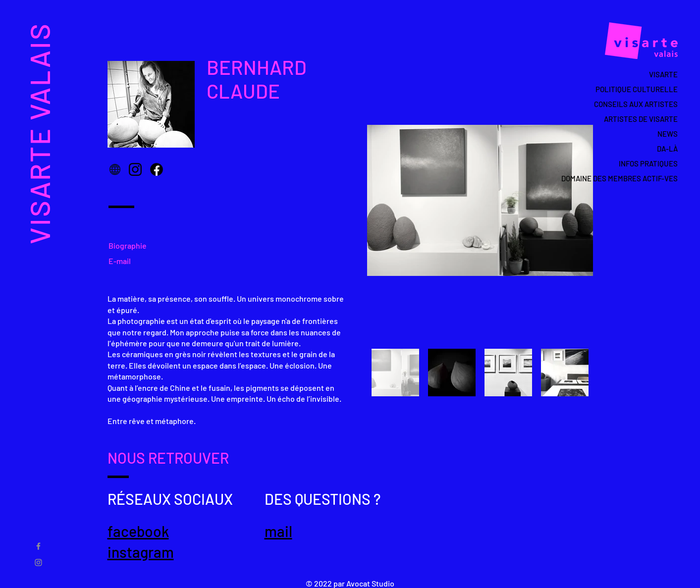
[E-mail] (123, 261)
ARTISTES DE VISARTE (641, 119)
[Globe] (115, 169)
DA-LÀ (667, 149)
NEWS (668, 134)
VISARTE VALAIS (39, 133)
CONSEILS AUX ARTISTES (636, 104)
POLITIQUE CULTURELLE (637, 89)
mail (278, 531)
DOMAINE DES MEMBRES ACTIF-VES (631, 178)
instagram (141, 552)
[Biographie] (131, 245)
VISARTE (663, 74)
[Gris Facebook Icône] (38, 546)
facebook (138, 531)
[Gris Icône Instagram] (38, 562)
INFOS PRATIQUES (648, 163)
